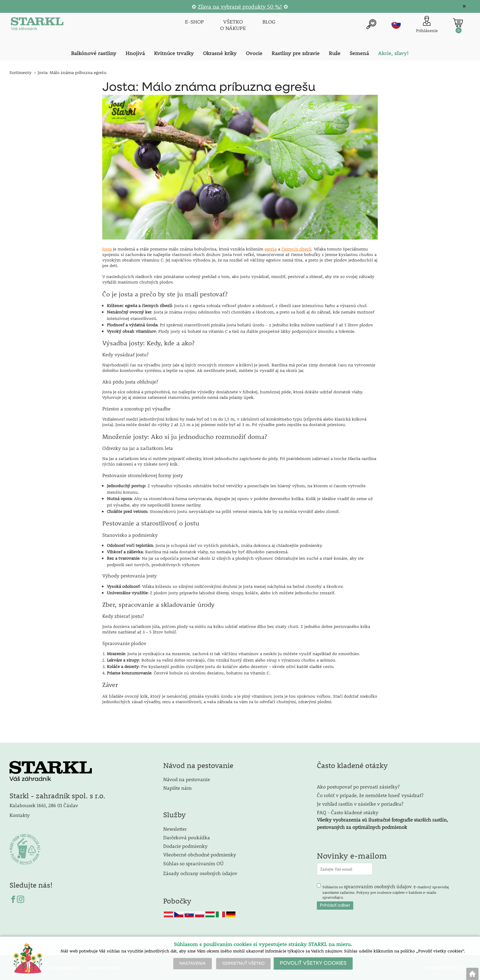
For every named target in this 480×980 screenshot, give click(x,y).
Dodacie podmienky (185, 846)
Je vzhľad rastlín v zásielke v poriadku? (360, 804)
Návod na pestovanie (187, 779)
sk (396, 24)
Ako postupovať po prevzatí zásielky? (358, 787)
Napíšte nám (177, 788)
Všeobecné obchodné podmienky (200, 854)
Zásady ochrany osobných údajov (201, 873)
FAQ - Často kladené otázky (348, 812)
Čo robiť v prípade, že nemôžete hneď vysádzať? (370, 795)
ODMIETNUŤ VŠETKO (243, 963)
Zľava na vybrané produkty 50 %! (240, 7)
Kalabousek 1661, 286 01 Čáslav (44, 805)
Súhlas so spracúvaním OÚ (193, 863)
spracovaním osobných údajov (378, 886)
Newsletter (175, 829)
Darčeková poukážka (187, 837)
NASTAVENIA (193, 963)
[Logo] (37, 25)
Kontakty (20, 815)
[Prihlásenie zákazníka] (427, 25)
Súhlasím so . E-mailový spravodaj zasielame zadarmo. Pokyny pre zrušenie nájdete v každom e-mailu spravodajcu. (386, 891)
